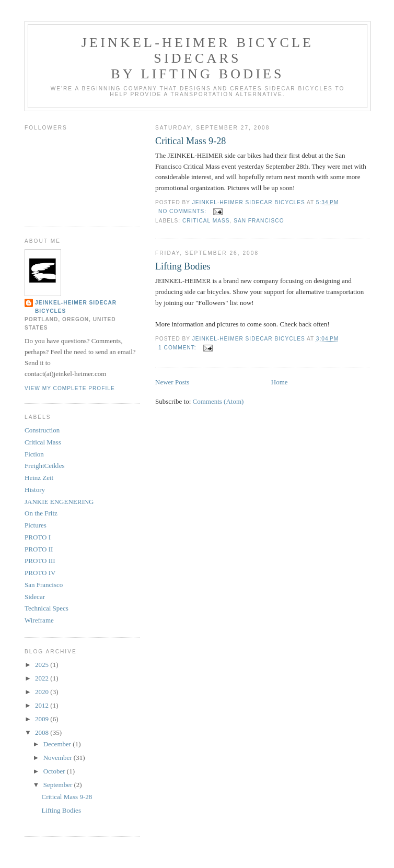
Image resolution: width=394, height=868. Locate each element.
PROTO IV (40, 573)
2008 (43, 732)
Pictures (36, 525)
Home (280, 382)
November (59, 758)
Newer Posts (172, 382)
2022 (43, 678)
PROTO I (38, 537)
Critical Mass (206, 221)
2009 (43, 719)
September (59, 785)
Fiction (34, 454)
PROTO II (39, 549)
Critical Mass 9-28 (190, 141)
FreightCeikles (45, 466)
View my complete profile (70, 388)
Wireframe (39, 620)
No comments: (183, 211)
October (55, 771)
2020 (43, 692)
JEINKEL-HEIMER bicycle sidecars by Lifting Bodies (198, 58)
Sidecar (35, 597)
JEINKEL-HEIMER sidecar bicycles (76, 307)
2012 (43, 705)
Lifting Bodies (183, 266)
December (58, 744)
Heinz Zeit (39, 478)
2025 (43, 665)
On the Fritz (41, 513)
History (35, 490)
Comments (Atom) (218, 401)
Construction (42, 430)
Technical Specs (47, 608)
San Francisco (259, 221)
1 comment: (178, 348)
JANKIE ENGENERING (59, 502)
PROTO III (40, 561)
